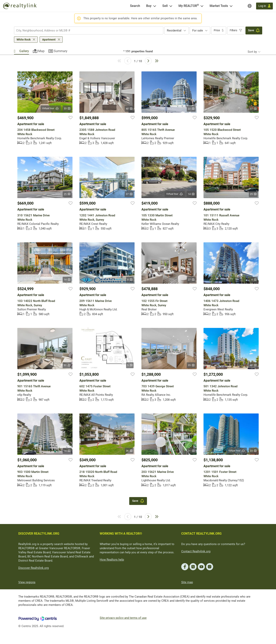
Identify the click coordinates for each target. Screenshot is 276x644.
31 (191, 451)
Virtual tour (51, 108)
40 (129, 109)
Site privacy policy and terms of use (123, 618)
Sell (165, 6)
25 (67, 194)
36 (129, 451)
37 (253, 109)
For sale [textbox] (198, 30)
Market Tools (219, 6)
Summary (61, 51)
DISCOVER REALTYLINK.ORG (39, 534)
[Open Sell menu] (171, 6)
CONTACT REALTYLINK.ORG (201, 534)
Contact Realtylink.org (196, 551)
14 (191, 194)
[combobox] (89, 30)
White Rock (24, 40)
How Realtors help (112, 560)
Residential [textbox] (174, 30)
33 (67, 109)
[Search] (135, 6)
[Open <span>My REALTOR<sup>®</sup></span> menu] (202, 6)
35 (191, 365)
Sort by (252, 52)
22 (191, 109)
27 (191, 280)
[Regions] (250, 6)
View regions (27, 582)
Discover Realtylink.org (33, 568)
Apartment (49, 40)
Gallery (24, 51)
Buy (149, 6)
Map (41, 51)
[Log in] (264, 6)
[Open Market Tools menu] (231, 6)
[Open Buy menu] (155, 6)
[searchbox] (86, 30)
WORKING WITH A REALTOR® (121, 534)
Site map (187, 582)
